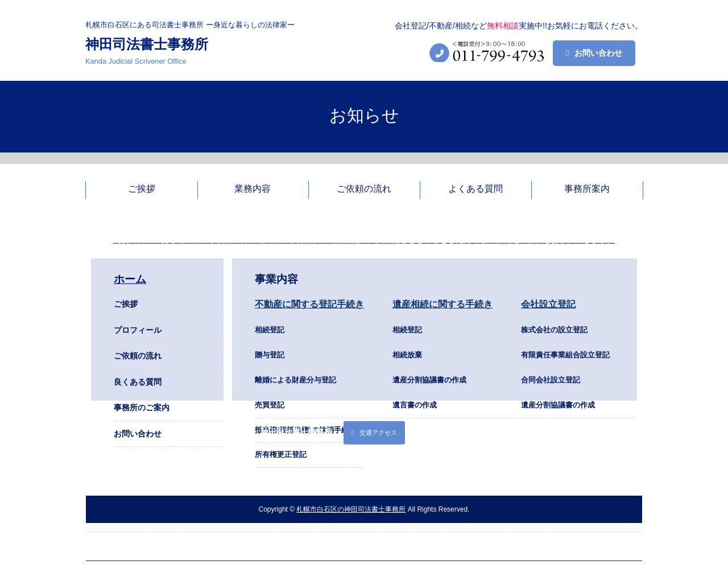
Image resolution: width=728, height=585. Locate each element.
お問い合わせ (598, 53)
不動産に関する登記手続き (309, 304)
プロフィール (138, 330)
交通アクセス (378, 432)
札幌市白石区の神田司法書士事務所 (351, 509)
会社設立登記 (548, 304)
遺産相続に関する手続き (442, 304)
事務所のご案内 (142, 407)
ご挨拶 (126, 304)
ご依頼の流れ (138, 356)
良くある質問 (138, 382)
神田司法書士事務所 (147, 44)
